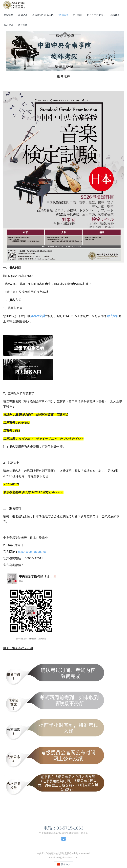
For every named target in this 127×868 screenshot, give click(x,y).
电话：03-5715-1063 (63, 828)
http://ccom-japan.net (32, 552)
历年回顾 (23, 25)
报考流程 (63, 15)
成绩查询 (115, 15)
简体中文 (64, 864)
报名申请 (9, 25)
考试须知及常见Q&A (43, 15)
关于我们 (77, 15)
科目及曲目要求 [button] (96, 15)
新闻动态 (23, 15)
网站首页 (9, 15)
